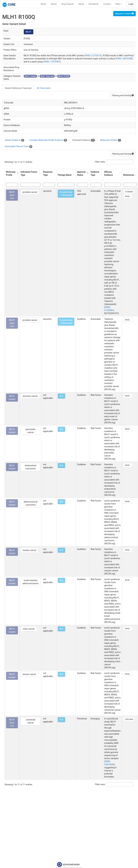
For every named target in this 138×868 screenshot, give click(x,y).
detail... (128, 196)
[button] (17, 173)
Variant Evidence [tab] (14, 140)
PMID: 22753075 (93, 56)
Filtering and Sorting (123, 95)
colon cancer (29, 629)
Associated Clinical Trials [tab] (19, 147)
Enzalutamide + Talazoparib (66, 194)
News (43, 4)
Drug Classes (68, 4)
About (81, 4)
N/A (62, 396)
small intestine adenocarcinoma (31, 582)
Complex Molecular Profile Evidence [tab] (48, 140)
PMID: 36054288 (124, 59)
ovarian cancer (30, 550)
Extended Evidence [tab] (84, 140)
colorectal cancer (30, 721)
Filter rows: (100, 162)
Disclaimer (94, 4)
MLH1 (29, 32)
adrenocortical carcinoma (30, 503)
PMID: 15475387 (52, 62)
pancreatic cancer (30, 431)
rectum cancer (29, 674)
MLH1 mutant (12, 398)
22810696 (129, 719)
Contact (107, 4)
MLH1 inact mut (12, 195)
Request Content (125, 14)
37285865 (129, 192)
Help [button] (118, 4)
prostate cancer (30, 192)
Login (131, 4)
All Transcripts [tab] (44, 88)
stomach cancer (30, 396)
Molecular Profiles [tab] (111, 140)
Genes (54, 4)
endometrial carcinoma (30, 467)
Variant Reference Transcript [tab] (18, 88)
